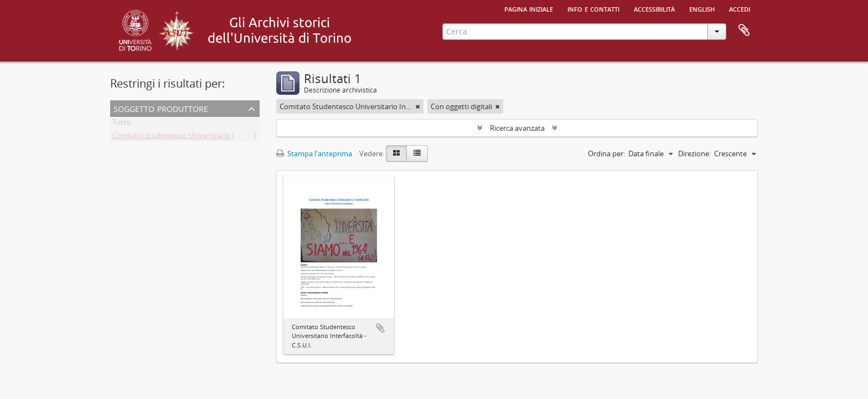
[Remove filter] (418, 106)
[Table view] (417, 154)
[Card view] (396, 154)
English (702, 8)
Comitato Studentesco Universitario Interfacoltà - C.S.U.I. (205, 137)
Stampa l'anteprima (314, 154)
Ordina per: (606, 154)
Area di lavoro (744, 30)
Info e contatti (593, 8)
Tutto (122, 124)
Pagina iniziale (529, 8)
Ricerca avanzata (517, 128)
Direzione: (694, 154)
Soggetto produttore (161, 108)
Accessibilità (654, 8)
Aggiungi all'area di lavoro (380, 328)
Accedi (740, 8)
